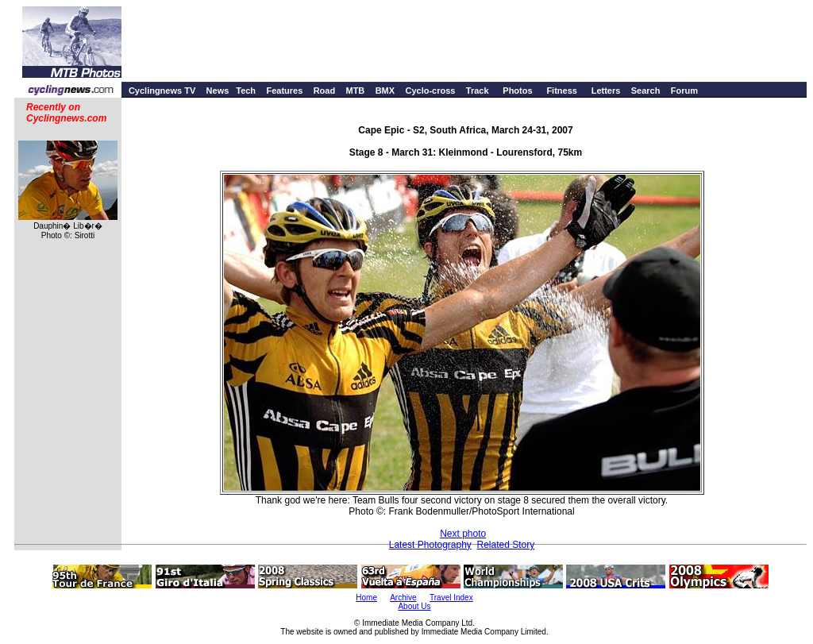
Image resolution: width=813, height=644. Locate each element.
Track (478, 91)
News (218, 91)
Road (325, 91)
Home (366, 598)
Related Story (506, 545)
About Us (414, 606)
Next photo (463, 534)
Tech (246, 91)
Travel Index (451, 598)
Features (284, 91)
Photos (517, 91)
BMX (385, 91)
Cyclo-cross (430, 91)
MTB (355, 91)
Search (646, 91)
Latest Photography (430, 545)
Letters (606, 91)
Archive (403, 598)
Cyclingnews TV (162, 91)
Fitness (562, 91)
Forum (684, 91)
